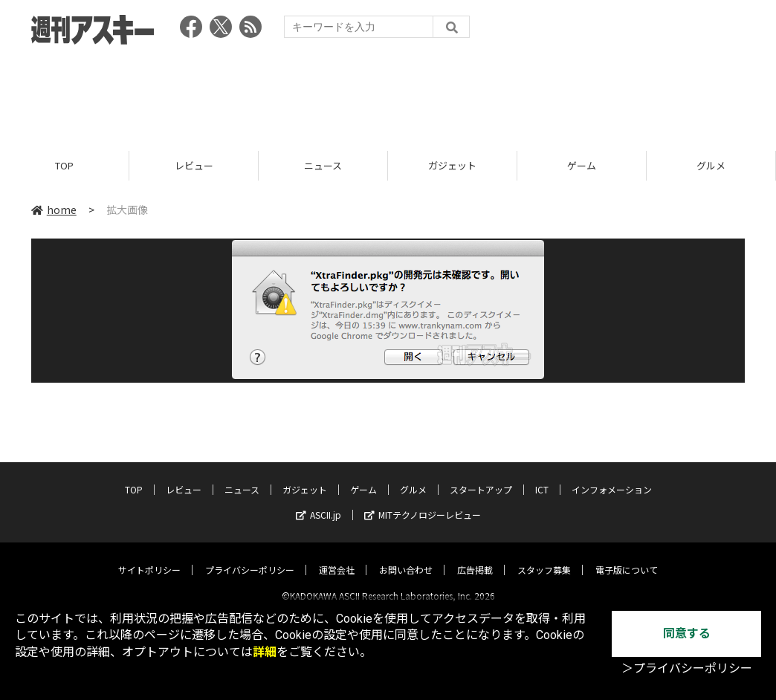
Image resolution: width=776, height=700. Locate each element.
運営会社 (337, 557)
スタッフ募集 (544, 557)
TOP (64, 165)
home (54, 210)
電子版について (627, 557)
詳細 (265, 652)
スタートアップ (481, 477)
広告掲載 (475, 557)
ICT (542, 477)
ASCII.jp (319, 502)
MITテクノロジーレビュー (423, 502)
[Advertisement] (388, 93)
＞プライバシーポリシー (687, 668)
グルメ (711, 165)
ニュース (323, 165)
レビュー (194, 165)
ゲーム (582, 165)
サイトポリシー (149, 557)
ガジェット (452, 165)
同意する (687, 633)
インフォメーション (612, 477)
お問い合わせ (406, 557)
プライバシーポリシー (250, 557)
